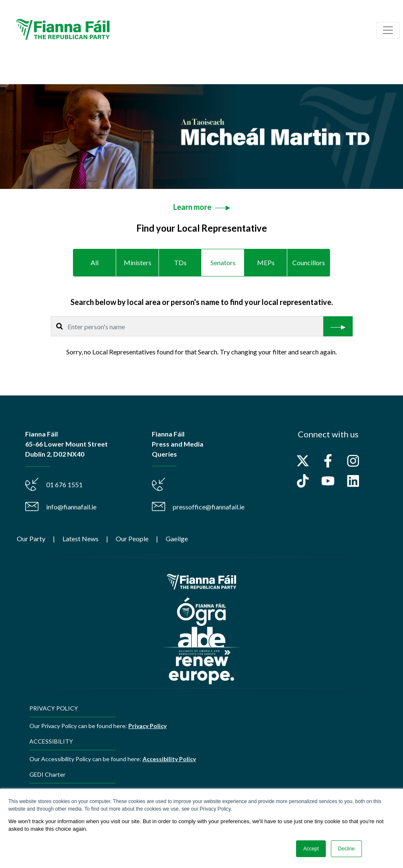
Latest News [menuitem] (81, 539)
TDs (180, 262)
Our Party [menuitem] (31, 539)
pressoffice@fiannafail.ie (209, 507)
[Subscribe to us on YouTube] (328, 481)
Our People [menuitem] (132, 539)
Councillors (309, 262)
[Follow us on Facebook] (328, 461)
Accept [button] (311, 849)
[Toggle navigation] (388, 30)
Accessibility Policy (169, 759)
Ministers (138, 262)
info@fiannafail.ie (71, 507)
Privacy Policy (147, 726)
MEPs (266, 262)
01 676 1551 (64, 484)
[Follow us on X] (303, 461)
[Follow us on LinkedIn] (353, 481)
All (95, 262)
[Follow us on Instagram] (353, 461)
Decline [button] (346, 849)
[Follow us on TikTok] (303, 481)
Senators (223, 262)
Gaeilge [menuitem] (177, 539)
